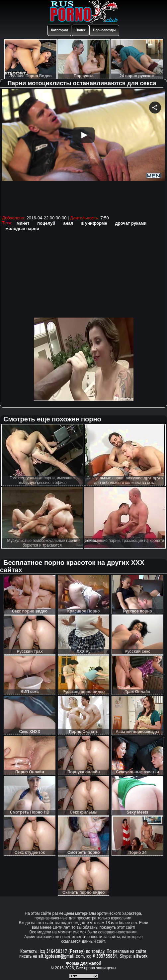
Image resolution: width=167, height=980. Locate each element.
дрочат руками (131, 223)
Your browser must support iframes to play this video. (83, 151)
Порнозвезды (104, 30)
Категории (60, 30)
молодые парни (22, 229)
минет (23, 223)
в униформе (94, 223)
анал (68, 223)
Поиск (80, 30)
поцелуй (46, 223)
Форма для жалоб (83, 963)
